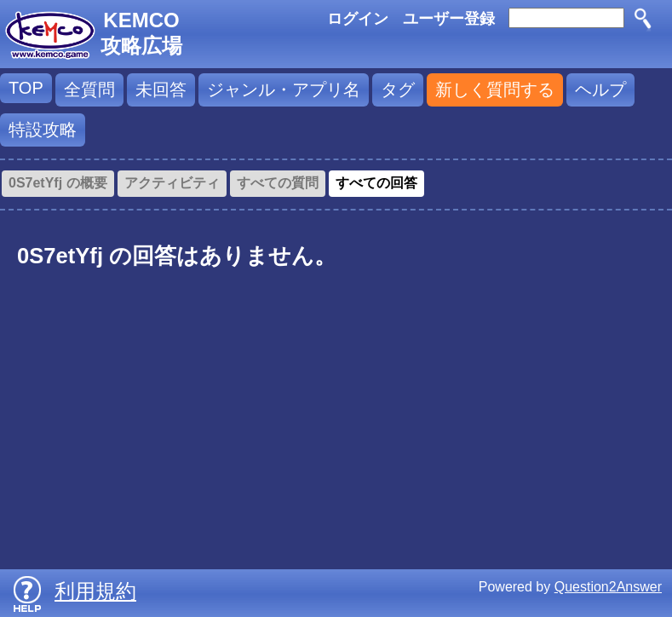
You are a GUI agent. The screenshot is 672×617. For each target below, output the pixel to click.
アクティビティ (172, 183)
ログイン (358, 19)
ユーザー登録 (449, 19)
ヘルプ (600, 89)
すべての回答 (376, 183)
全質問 (89, 89)
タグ (398, 89)
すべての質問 (278, 183)
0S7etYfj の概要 (58, 183)
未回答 (161, 89)
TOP (26, 88)
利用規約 (95, 591)
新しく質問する (495, 89)
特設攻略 (43, 130)
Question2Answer (608, 587)
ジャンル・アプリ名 (284, 89)
